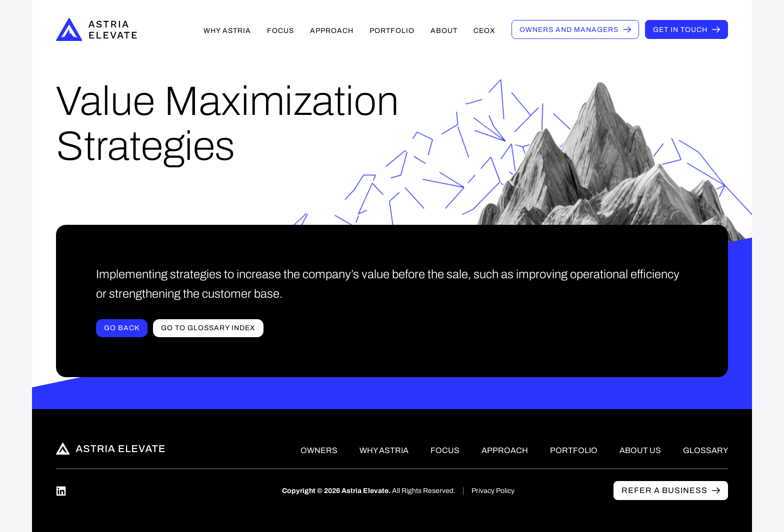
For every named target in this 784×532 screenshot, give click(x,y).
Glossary (705, 450)
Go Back (122, 328)
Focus (280, 31)
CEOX (484, 31)
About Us (640, 450)
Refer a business (664, 490)
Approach (332, 31)
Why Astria (227, 31)
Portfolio (392, 31)
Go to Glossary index (208, 328)
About (444, 31)
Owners (569, 30)
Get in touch (680, 30)
